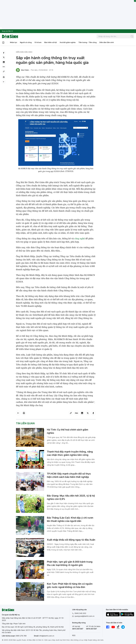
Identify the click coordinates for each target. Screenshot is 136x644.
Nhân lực (14, 42)
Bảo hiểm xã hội (51, 42)
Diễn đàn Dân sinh (107, 42)
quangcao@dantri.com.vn (84, 616)
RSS (74, 635)
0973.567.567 (78, 629)
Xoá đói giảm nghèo (68, 42)
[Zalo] (4, 67)
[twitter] (4, 57)
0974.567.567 (91, 629)
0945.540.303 (80, 613)
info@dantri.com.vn (47, 636)
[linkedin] (4, 62)
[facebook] (4, 53)
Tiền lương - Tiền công (88, 42)
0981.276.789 (21, 636)
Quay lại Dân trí (7, 31)
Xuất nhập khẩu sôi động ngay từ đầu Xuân (71, 540)
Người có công (26, 42)
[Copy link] (4, 71)
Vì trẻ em (38, 42)
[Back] (4, 82)
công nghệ (80, 238)
